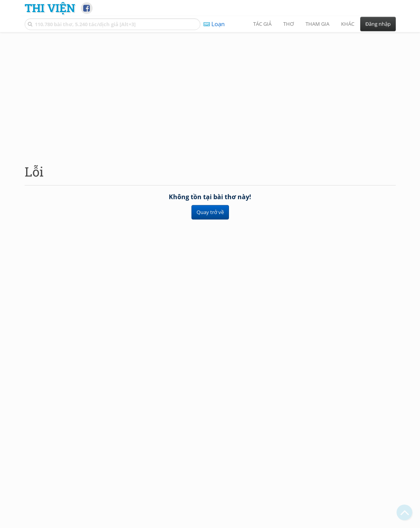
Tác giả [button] (262, 24)
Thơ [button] (289, 24)
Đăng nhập (378, 24)
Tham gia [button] (317, 24)
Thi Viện (50, 8)
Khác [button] (348, 24)
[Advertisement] (210, 92)
